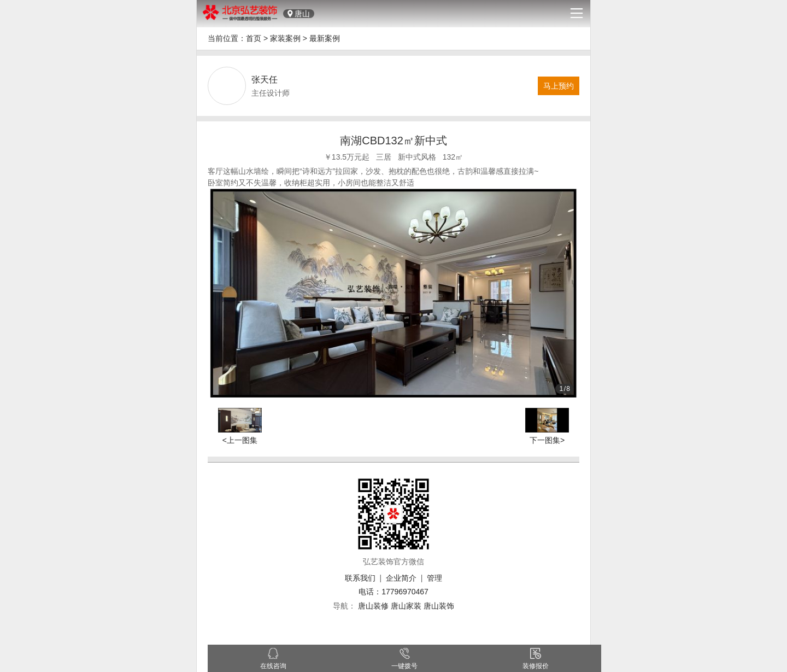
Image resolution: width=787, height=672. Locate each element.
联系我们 (360, 578)
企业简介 (401, 578)
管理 (434, 578)
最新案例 (325, 38)
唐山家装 (406, 606)
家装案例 (285, 38)
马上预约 (559, 86)
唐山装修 (373, 606)
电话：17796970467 (393, 592)
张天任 (265, 80)
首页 (254, 38)
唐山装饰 (439, 606)
